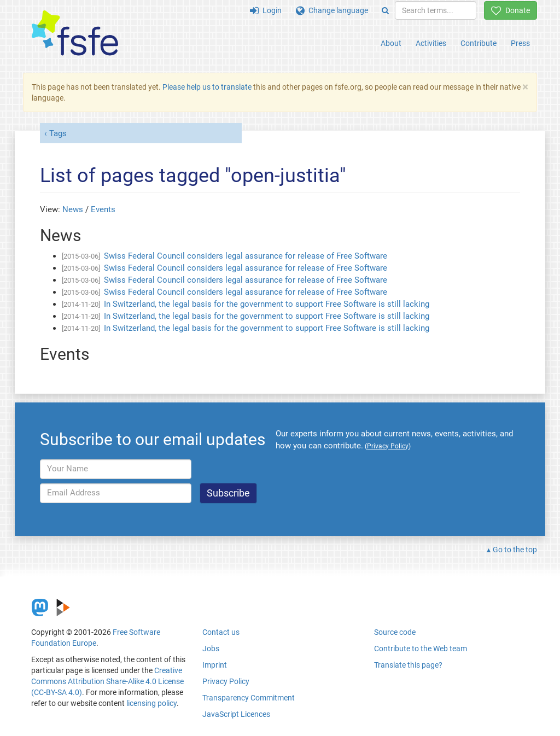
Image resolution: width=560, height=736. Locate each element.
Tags (58, 133)
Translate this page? (408, 665)
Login (266, 10)
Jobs (211, 649)
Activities (431, 43)
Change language (332, 10)
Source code (395, 632)
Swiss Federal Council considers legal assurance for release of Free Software (246, 256)
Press (520, 43)
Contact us (221, 632)
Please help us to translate (207, 87)
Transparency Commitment (249, 698)
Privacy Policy (226, 681)
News (73, 209)
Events (103, 209)
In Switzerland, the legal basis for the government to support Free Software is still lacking (267, 304)
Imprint (215, 665)
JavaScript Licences (236, 714)
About (391, 43)
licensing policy (151, 703)
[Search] (385, 10)
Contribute (479, 43)
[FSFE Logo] (75, 34)
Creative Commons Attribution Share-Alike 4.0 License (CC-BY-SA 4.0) (107, 681)
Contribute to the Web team (421, 649)
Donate (511, 10)
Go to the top (515, 550)
